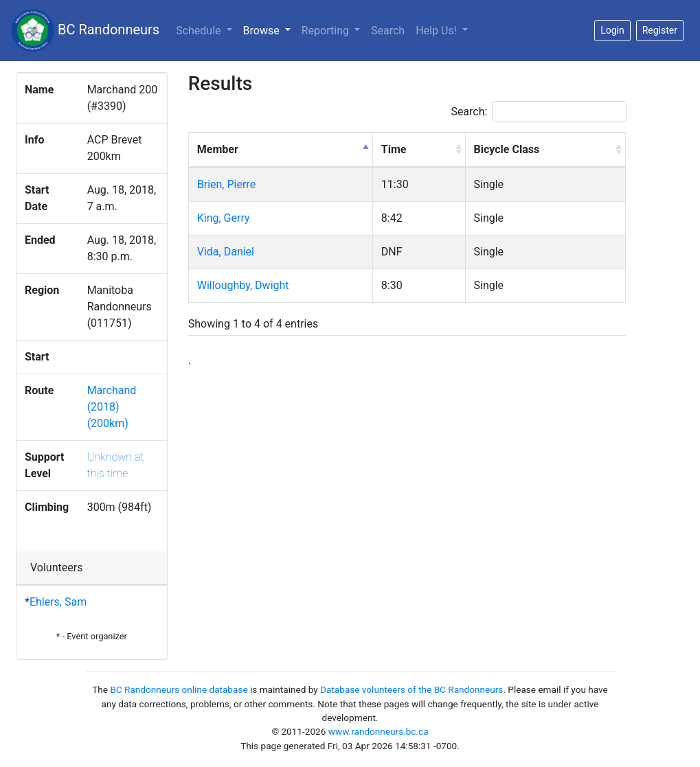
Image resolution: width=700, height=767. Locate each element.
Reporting (327, 31)
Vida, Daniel (226, 252)
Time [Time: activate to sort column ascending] (394, 149)
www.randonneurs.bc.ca (379, 731)
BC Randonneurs (85, 31)
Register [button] (660, 30)
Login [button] (612, 30)
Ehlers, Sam (58, 602)
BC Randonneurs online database (179, 689)
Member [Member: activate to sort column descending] (218, 149)
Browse (270, 30)
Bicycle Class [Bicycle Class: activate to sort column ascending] (507, 149)
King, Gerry (224, 218)
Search (388, 31)
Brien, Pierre (226, 184)
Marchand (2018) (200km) (112, 407)
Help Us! (437, 31)
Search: (539, 112)
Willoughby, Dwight (243, 285)
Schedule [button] (200, 31)
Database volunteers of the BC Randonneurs (411, 689)
